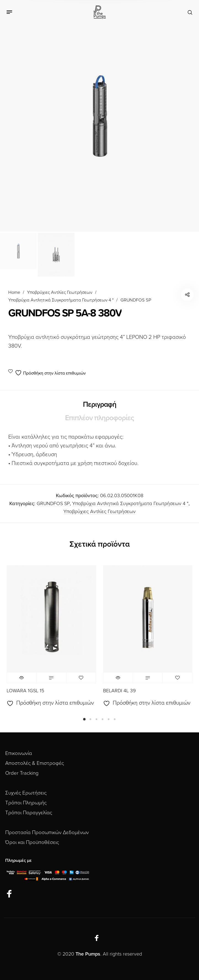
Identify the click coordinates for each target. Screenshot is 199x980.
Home (14, 292)
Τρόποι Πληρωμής (26, 803)
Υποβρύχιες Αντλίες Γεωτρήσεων (60, 292)
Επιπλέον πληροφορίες (99, 418)
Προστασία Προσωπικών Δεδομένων (47, 832)
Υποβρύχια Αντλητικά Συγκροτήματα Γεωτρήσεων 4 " (61, 300)
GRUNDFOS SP (136, 300)
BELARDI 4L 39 (119, 691)
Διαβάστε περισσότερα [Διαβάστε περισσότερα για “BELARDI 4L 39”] (148, 678)
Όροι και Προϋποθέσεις (32, 842)
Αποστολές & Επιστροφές (35, 763)
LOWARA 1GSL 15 (25, 691)
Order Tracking (22, 773)
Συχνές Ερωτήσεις (26, 793)
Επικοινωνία (19, 753)
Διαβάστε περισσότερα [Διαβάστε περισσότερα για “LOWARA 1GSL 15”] (51, 678)
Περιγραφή (100, 404)
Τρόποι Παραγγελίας (29, 813)
